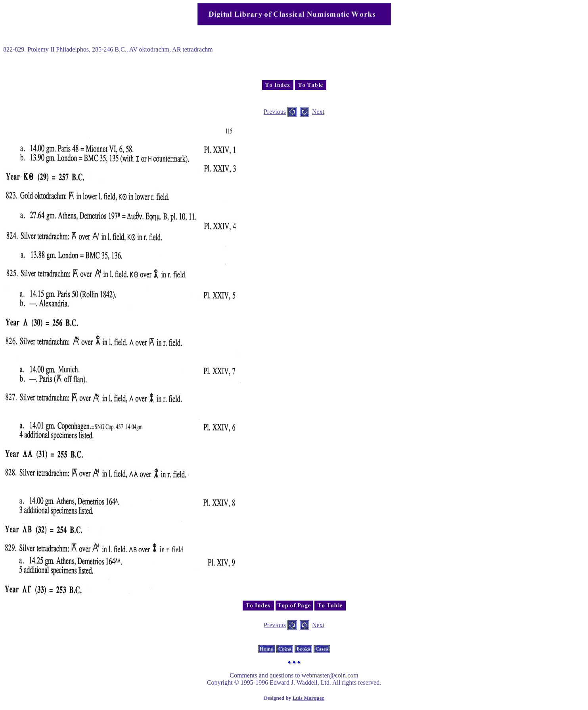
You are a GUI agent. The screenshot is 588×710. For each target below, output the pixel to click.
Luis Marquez (308, 698)
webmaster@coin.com (330, 675)
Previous (275, 112)
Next (318, 112)
